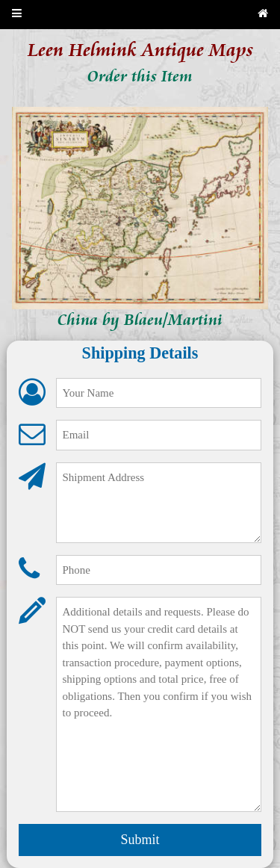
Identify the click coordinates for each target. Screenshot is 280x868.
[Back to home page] (263, 15)
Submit (140, 840)
